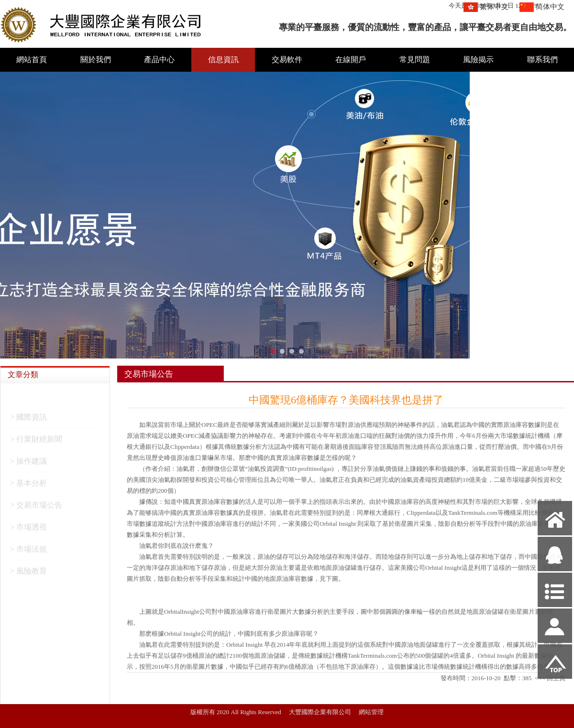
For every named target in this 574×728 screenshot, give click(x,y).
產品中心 (159, 60)
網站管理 (371, 712)
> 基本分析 (28, 486)
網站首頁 (32, 60)
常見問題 (415, 60)
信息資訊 (223, 60)
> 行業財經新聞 (36, 442)
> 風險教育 (28, 574)
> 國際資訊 (28, 420)
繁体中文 (494, 7)
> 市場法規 (28, 552)
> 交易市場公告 (36, 508)
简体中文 (550, 7)
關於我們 (96, 60)
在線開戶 (351, 60)
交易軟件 (287, 60)
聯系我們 (542, 60)
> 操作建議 (28, 464)
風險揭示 (478, 60)
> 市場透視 (28, 530)
